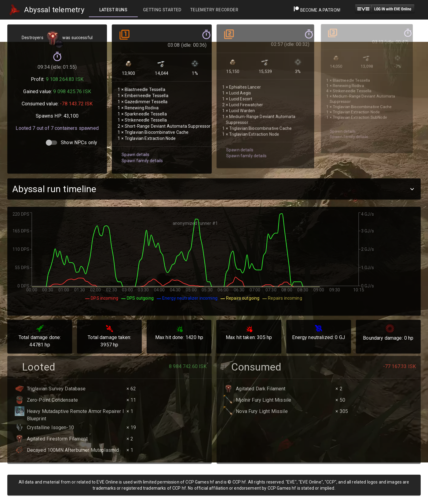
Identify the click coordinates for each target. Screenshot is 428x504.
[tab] (113, 10)
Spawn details (135, 150)
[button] (214, 189)
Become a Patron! (317, 10)
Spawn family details (141, 155)
